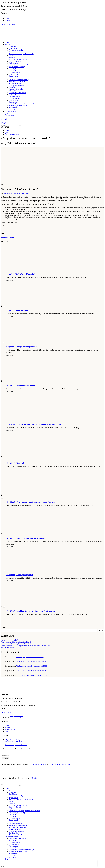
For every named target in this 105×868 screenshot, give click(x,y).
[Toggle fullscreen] (6, 865)
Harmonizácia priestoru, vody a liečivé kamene (25, 65)
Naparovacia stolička (16, 89)
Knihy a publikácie (15, 61)
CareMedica (13, 48)
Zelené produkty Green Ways (19, 59)
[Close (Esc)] (2, 865)
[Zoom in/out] (8, 865)
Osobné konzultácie (11, 91)
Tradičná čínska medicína (17, 82)
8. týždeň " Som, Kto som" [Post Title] (18, 310)
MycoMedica (13, 52)
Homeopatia (13, 102)
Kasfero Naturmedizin (16, 85)
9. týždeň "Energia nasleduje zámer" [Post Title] (22, 347)
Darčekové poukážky (16, 50)
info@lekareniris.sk (16, 716)
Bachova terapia (14, 72)
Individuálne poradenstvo (17, 93)
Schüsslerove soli (15, 98)
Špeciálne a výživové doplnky (19, 80)
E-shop (7, 44)
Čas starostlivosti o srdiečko (10, 640)
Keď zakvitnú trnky (7, 648)
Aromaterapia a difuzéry (17, 67)
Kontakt (8, 20)
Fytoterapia (13, 69)
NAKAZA (33, 778)
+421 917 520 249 (16, 718)
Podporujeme (9, 115)
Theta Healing (14, 108)
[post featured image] (18, 267)
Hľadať (4, 628)
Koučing (12, 109)
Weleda (11, 56)
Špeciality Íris (14, 87)
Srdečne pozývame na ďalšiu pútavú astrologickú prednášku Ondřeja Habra (26, 646)
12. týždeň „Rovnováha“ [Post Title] (17, 463)
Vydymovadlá (14, 63)
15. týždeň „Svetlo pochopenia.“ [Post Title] (20, 575)
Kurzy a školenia (10, 111)
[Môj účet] (52, 119)
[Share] (4, 865)
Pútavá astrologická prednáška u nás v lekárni (16, 642)
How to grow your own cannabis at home (30, 657)
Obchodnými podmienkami (38, 764)
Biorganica (13, 46)
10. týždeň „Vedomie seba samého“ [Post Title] (21, 385)
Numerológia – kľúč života (18, 106)
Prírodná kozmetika (15, 78)
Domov (7, 43)
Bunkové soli (13, 74)
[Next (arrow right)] (4, 867)
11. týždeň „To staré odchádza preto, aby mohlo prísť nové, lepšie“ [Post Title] (34, 424)
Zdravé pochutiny (15, 83)
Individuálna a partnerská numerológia (22, 104)
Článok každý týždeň (22, 193)
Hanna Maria (13, 76)
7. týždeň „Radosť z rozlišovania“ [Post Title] (21, 274)
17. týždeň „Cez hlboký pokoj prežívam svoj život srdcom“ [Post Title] (31, 611)
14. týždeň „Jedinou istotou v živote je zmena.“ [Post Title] (26, 538)
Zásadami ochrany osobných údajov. (60, 764)
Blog (7, 113)
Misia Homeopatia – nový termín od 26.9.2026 (16, 644)
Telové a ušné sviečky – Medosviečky (21, 54)
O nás (7, 18)
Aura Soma (13, 70)
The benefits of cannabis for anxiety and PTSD (32, 661)
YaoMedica (13, 57)
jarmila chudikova (9, 193)
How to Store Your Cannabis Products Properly (32, 675)
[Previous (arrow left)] (2, 867)
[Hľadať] (20, 126)
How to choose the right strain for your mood (31, 671)
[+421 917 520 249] (52, 24)
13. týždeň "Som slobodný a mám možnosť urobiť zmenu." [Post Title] (31, 502)
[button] (3, 123)
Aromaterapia (14, 100)
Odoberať (5, 758)
